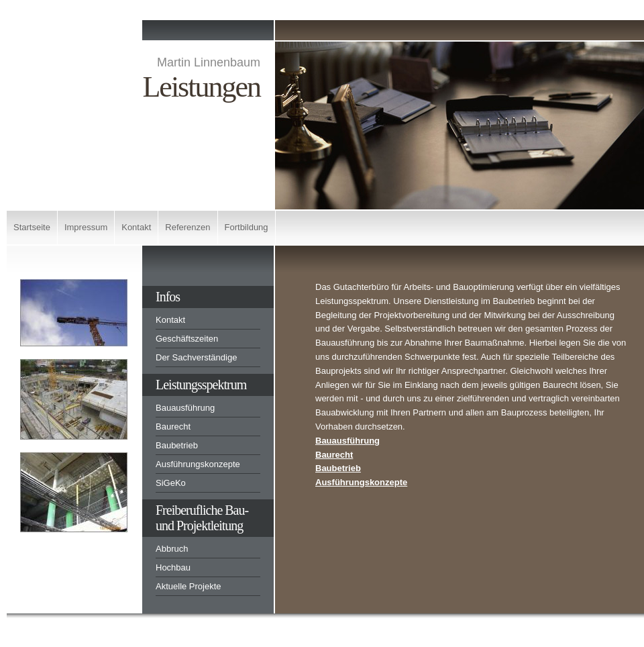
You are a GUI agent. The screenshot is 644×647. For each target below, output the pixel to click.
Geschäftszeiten (187, 339)
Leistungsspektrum (201, 385)
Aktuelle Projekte (189, 586)
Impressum (86, 227)
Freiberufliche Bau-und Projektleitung (202, 518)
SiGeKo (171, 483)
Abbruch (172, 549)
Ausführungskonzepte (198, 464)
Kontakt (136, 227)
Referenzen (187, 227)
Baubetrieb (177, 445)
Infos (168, 297)
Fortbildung (247, 227)
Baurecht (173, 427)
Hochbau (173, 567)
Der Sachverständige (196, 357)
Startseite (32, 227)
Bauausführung (185, 408)
